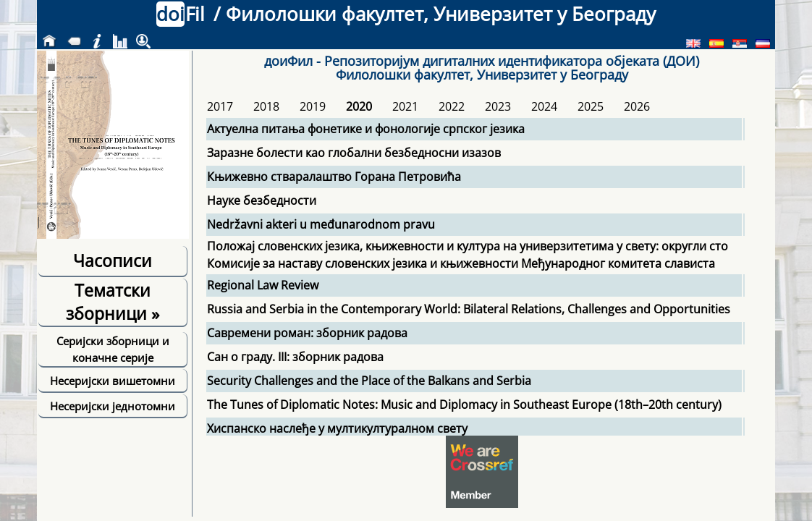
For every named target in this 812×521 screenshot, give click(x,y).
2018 (266, 106)
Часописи (113, 260)
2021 (405, 106)
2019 (313, 106)
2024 (544, 106)
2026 (637, 106)
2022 (452, 106)
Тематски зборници (113, 302)
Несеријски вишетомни (113, 381)
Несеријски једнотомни (113, 406)
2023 (498, 106)
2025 (591, 106)
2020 (359, 106)
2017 (220, 106)
